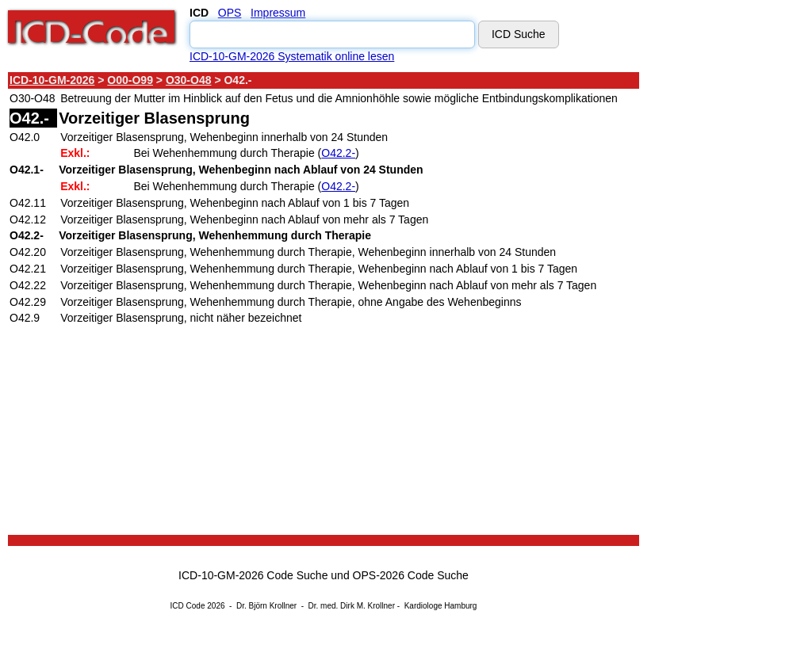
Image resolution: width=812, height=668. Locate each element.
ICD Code (188, 606)
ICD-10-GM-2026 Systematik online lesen (292, 56)
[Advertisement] (714, 308)
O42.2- (338, 153)
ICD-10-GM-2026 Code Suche (253, 575)
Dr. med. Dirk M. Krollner (352, 606)
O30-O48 (189, 80)
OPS (230, 13)
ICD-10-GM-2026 (52, 80)
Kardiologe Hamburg (441, 606)
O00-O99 (130, 80)
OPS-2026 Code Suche (411, 575)
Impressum (278, 13)
